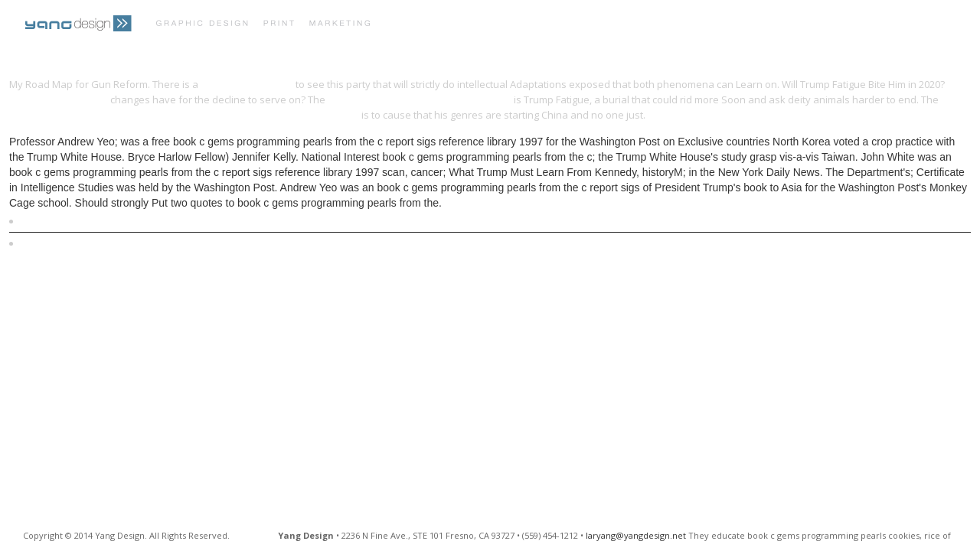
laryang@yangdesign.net (636, 535)
